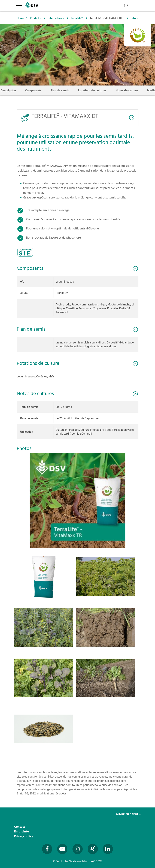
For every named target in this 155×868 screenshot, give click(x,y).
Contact (20, 827)
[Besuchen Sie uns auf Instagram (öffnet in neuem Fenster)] (78, 849)
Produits (35, 18)
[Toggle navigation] (19, 5)
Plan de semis (60, 90)
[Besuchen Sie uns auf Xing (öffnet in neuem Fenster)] (93, 849)
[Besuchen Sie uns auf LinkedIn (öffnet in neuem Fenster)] (108, 849)
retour (135, 18)
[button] (78, 500)
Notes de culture (127, 90)
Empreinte (22, 831)
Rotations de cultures (92, 90)
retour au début (129, 814)
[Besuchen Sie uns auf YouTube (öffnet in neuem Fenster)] (62, 849)
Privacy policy (24, 836)
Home (20, 18)
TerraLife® (77, 18)
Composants (33, 90)
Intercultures (56, 18)
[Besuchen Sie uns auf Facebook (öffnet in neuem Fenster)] (47, 849)
